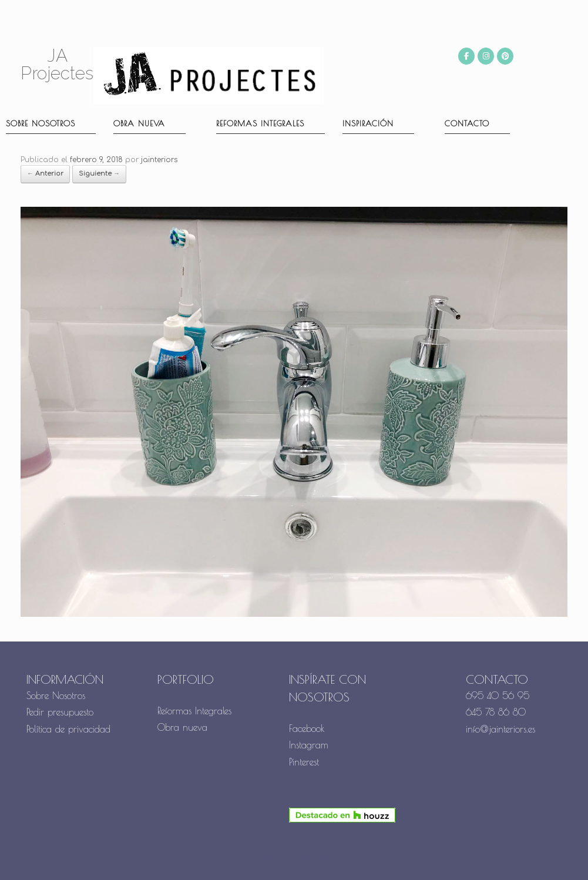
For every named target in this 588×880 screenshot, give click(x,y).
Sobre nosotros (41, 123)
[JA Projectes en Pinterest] (505, 56)
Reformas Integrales (260, 123)
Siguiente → (99, 174)
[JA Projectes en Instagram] (486, 56)
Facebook (307, 728)
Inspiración (368, 123)
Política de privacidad (68, 729)
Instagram (309, 745)
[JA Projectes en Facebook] (466, 56)
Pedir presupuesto (60, 712)
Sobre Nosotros (56, 696)
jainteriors (159, 160)
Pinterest (304, 762)
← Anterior (45, 174)
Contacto (467, 123)
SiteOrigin (316, 857)
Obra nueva (139, 123)
